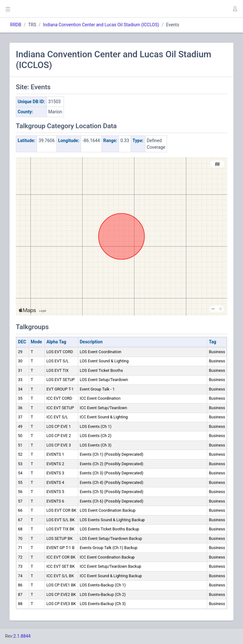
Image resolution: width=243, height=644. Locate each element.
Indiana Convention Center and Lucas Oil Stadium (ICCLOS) (101, 25)
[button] (235, 9)
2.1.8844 (22, 636)
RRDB (16, 25)
